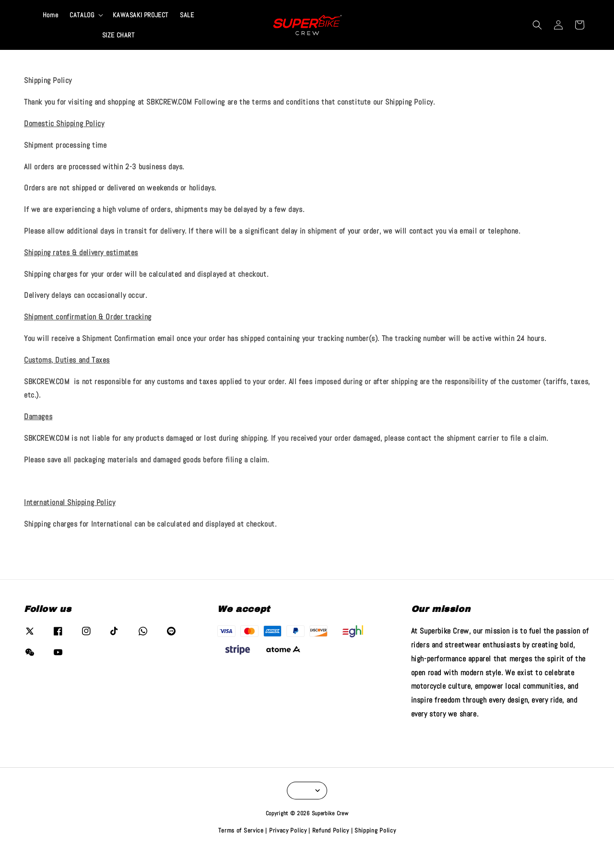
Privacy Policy (288, 848)
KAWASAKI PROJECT (141, 33)
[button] (537, 43)
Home (50, 33)
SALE (187, 33)
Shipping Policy (375, 848)
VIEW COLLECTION (374, 9)
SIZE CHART (118, 53)
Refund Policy (331, 848)
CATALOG (82, 33)
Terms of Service (241, 848)
